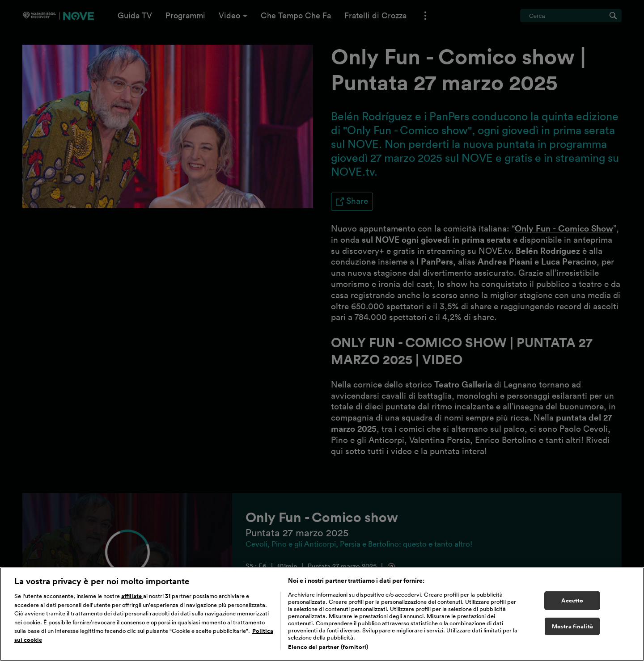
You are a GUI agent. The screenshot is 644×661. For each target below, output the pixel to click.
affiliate (132, 596)
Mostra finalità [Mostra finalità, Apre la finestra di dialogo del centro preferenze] (572, 626)
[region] (322, 614)
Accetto (572, 600)
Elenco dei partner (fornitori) (328, 647)
